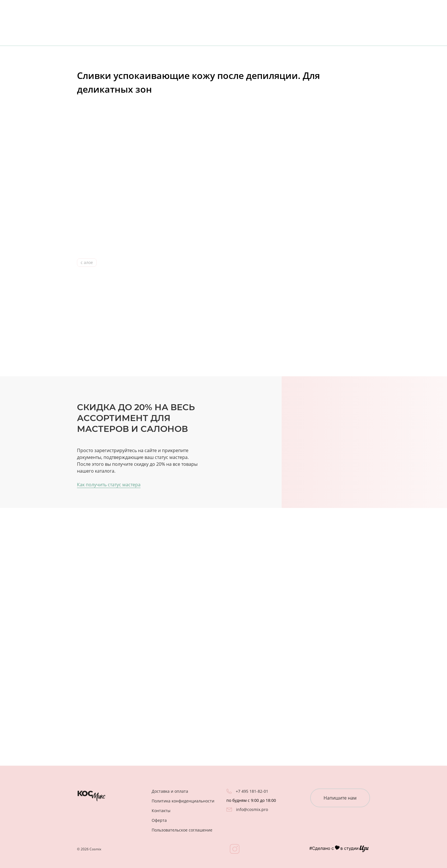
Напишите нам (340, 798)
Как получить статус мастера (109, 485)
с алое (87, 262)
